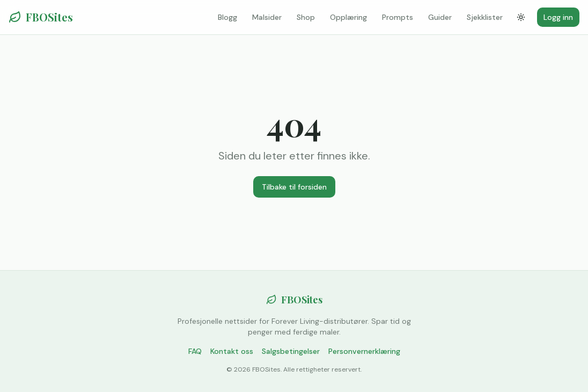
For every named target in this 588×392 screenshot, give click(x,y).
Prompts (398, 17)
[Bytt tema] (521, 17)
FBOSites (41, 17)
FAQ (195, 351)
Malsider (267, 17)
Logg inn (558, 17)
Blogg (227, 17)
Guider (440, 17)
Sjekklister (485, 17)
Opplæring (348, 17)
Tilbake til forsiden (294, 187)
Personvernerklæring (364, 351)
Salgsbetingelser (291, 351)
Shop (306, 17)
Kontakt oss (232, 351)
